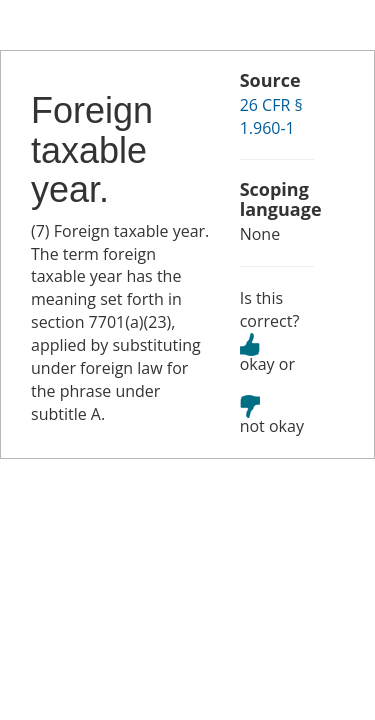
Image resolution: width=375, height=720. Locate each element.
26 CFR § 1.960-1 (271, 116)
